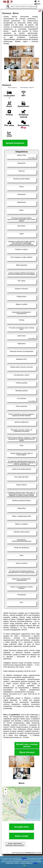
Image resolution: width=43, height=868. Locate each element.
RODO (35, 863)
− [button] (6, 793)
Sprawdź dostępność (15, 143)
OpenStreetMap (36, 820)
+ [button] (6, 790)
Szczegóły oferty (21, 827)
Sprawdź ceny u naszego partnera (27, 745)
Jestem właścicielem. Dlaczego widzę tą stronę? (15, 844)
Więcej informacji (27, 752)
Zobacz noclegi (22, 836)
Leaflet (27, 820)
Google (24, 858)
